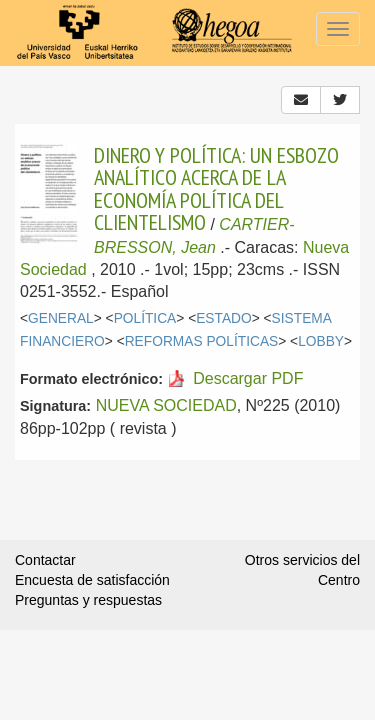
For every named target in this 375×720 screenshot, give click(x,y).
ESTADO (224, 318)
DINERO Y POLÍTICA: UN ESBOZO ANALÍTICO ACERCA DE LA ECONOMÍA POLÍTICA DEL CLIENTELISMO (216, 188)
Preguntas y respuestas (88, 600)
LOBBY (321, 341)
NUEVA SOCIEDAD (166, 405)
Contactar (45, 560)
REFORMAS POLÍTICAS (202, 341)
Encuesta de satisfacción (92, 580)
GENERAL (61, 318)
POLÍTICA (145, 318)
